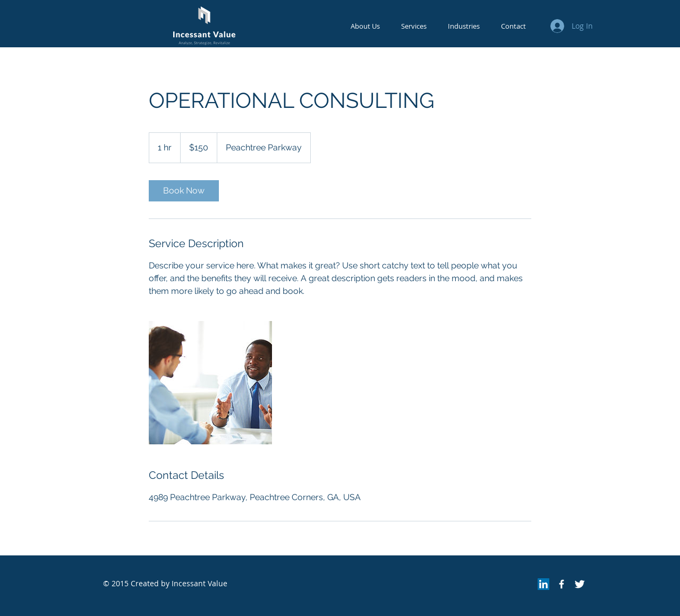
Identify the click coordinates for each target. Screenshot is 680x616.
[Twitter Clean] (580, 584)
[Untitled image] (210, 383)
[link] (184, 191)
